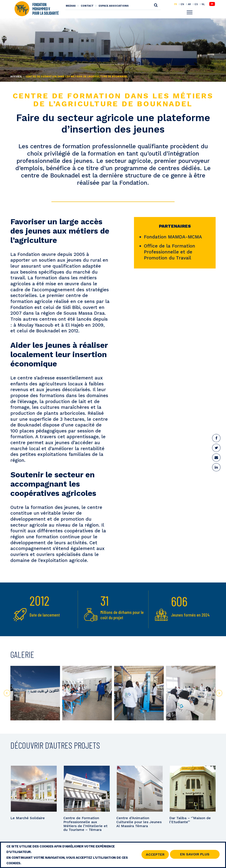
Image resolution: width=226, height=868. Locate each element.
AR (189, 4)
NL (203, 4)
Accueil (16, 77)
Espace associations (114, 6)
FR (176, 4)
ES (196, 4)
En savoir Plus (195, 854)
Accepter (155, 854)
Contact (87, 6)
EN (182, 4)
